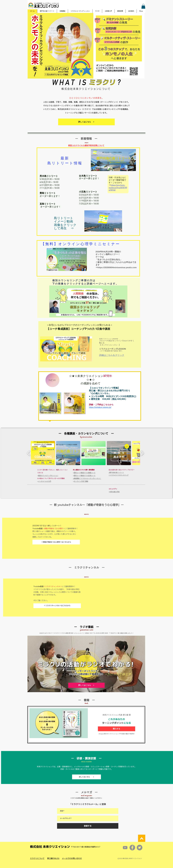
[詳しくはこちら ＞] (86, 122)
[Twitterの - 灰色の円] (140, 848)
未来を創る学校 (114, 492)
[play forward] (142, 453)
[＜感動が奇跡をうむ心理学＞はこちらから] (56, 542)
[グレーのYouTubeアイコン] (125, 848)
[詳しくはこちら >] (86, 777)
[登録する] (88, 826)
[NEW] (52, 380)
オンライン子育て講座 (81, 481)
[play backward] (29, 453)
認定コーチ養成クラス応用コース (85, 476)
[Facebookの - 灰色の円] (132, 848)
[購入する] (117, 729)
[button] (143, 6)
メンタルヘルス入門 (45, 481)
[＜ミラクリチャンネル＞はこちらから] (57, 606)
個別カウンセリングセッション (48, 476)
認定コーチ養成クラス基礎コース (85, 473)
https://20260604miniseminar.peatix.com (117, 267)
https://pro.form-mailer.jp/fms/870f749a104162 (118, 188)
